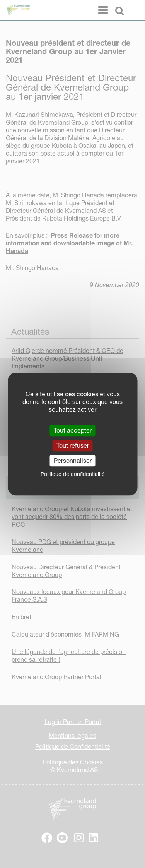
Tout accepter (73, 430)
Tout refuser (73, 445)
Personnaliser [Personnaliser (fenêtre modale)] (73, 461)
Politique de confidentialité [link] (73, 474)
